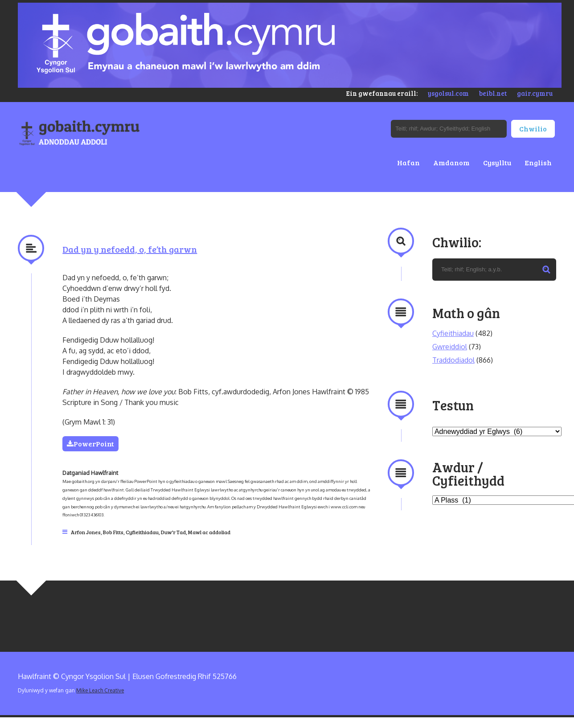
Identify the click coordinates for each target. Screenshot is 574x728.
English (538, 162)
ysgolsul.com (448, 93)
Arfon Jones (86, 532)
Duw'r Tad (173, 532)
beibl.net (493, 93)
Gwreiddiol (450, 347)
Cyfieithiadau (142, 532)
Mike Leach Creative (100, 690)
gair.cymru (535, 93)
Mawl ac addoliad (209, 532)
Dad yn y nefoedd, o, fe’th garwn (130, 249)
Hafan (408, 162)
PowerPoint (90, 444)
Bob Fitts (113, 532)
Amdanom (451, 162)
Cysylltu (497, 162)
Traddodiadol (453, 360)
